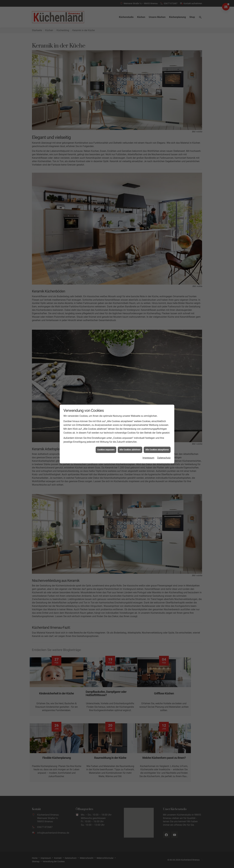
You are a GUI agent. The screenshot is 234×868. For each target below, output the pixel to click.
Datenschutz (164, 448)
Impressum (148, 448)
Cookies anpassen (106, 440)
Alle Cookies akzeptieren (157, 440)
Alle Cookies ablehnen (130, 440)
